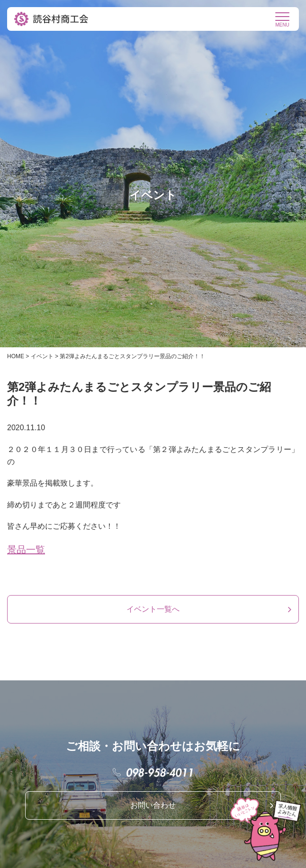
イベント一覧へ (153, 609)
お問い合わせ (153, 805)
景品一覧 (26, 550)
